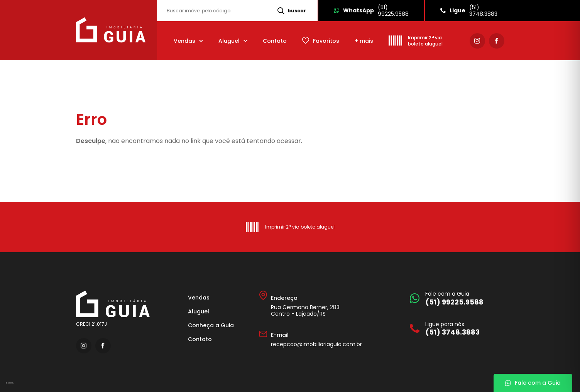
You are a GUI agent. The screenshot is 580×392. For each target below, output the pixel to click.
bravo (10, 383)
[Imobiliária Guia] (112, 30)
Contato (275, 41)
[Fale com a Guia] (455, 298)
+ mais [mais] (364, 41)
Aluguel (199, 311)
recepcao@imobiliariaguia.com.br (316, 344)
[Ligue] (468, 11)
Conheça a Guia (211, 325)
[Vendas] (188, 41)
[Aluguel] (233, 41)
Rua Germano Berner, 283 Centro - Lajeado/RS (305, 310)
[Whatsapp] (371, 11)
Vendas (199, 298)
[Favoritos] (321, 41)
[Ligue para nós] (455, 329)
